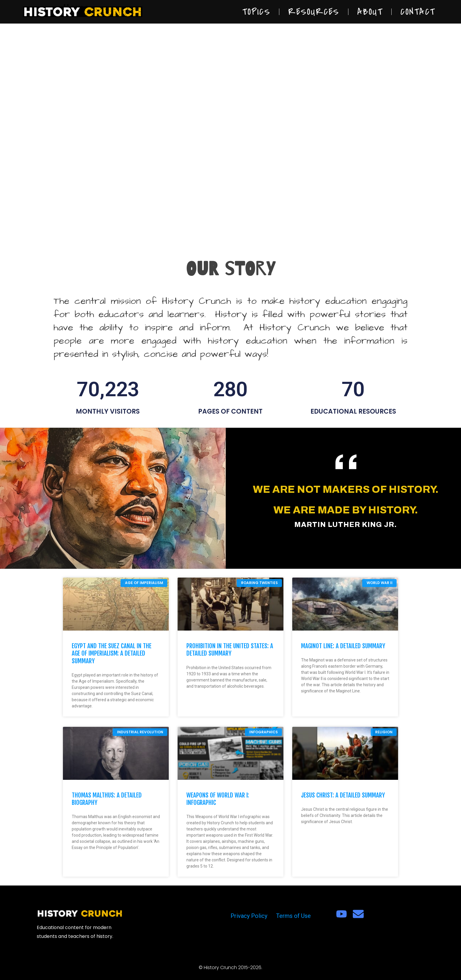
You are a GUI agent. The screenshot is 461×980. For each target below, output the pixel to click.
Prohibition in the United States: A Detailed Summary (230, 650)
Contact (418, 12)
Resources (314, 12)
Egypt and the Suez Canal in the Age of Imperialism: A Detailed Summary (112, 653)
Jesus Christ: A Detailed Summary (343, 795)
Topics (256, 12)
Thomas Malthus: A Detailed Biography (107, 799)
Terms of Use (293, 916)
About (370, 12)
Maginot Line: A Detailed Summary (343, 646)
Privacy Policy (249, 916)
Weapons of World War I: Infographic (218, 799)
